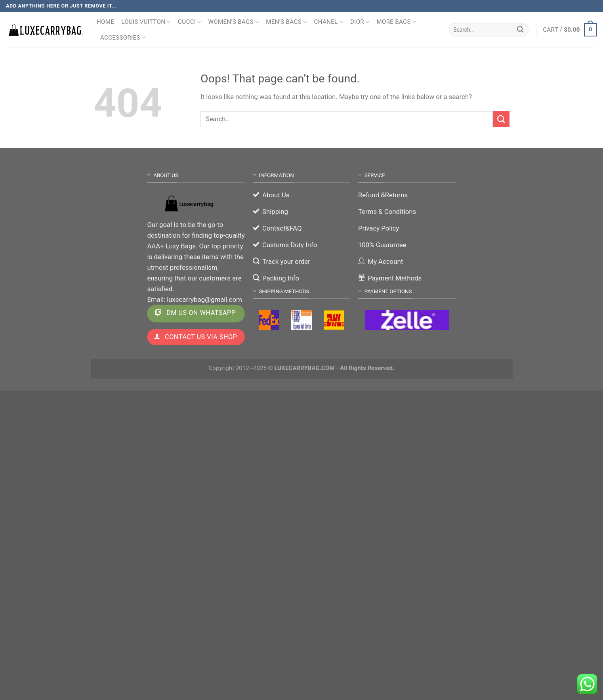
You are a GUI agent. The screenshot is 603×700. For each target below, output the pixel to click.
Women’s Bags (234, 22)
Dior (360, 22)
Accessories (123, 37)
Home (105, 22)
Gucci (190, 22)
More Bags (396, 22)
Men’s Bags (286, 22)
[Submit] (521, 30)
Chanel (329, 22)
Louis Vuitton (146, 22)
